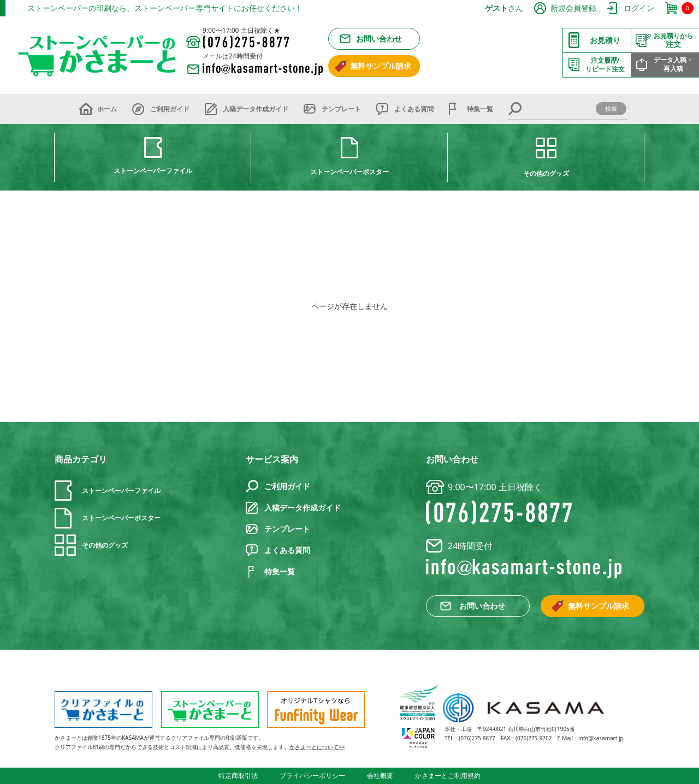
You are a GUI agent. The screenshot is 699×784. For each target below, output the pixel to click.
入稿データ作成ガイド (256, 109)
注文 (673, 40)
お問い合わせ (379, 38)
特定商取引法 (238, 776)
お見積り (605, 40)
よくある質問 (414, 109)
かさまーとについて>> (317, 747)
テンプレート (341, 109)
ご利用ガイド (170, 109)
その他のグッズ (546, 173)
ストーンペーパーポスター (349, 172)
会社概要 (380, 776)
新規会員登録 (573, 8)
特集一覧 (480, 109)
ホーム (107, 109)
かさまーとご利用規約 (448, 776)
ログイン (639, 8)
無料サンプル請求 (381, 66)
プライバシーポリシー (312, 776)
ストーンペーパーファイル (153, 171)
